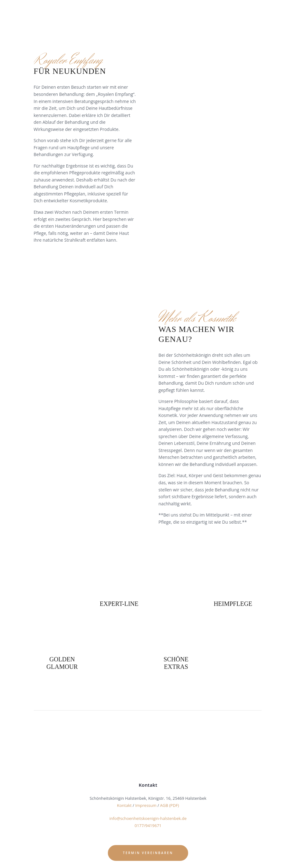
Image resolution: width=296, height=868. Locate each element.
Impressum (146, 805)
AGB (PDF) (169, 805)
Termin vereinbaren (148, 852)
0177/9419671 (148, 825)
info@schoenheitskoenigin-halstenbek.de (148, 818)
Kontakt (124, 805)
